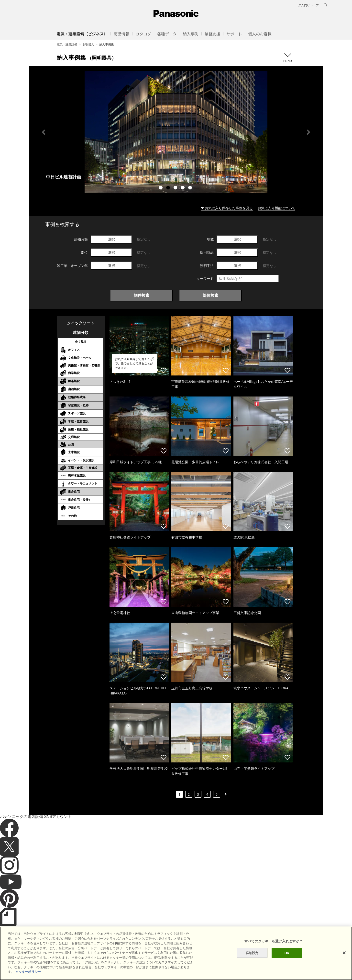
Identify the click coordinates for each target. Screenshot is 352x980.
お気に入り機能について (276, 208)
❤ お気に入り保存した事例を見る (227, 208)
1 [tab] (161, 188)
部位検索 (210, 295)
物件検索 (142, 295)
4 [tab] (183, 188)
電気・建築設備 (67, 44)
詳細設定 (252, 953)
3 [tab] (176, 188)
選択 (111, 239)
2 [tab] (169, 188)
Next (308, 132)
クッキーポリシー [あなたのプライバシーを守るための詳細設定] (28, 972)
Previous (44, 132)
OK (287, 953)
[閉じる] (344, 953)
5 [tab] (191, 188)
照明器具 (88, 44)
